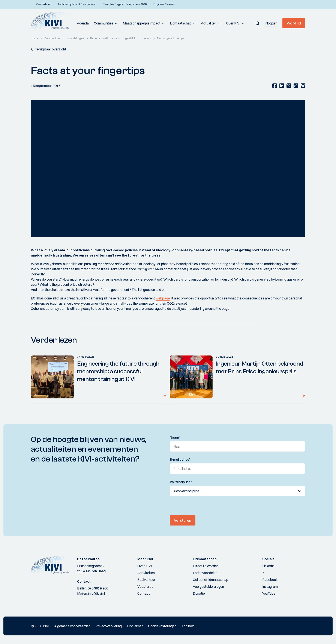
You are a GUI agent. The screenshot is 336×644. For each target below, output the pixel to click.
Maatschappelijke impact (142, 23)
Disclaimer (135, 626)
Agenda (83, 23)
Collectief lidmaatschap (211, 580)
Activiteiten (146, 573)
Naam (175, 437)
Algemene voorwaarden (72, 626)
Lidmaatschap (181, 23)
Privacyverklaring (109, 626)
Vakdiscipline (181, 482)
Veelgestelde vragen (208, 586)
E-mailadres (180, 460)
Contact (144, 593)
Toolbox (188, 626)
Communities (104, 23)
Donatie (199, 593)
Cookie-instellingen (162, 626)
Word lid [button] (294, 23)
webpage (163, 298)
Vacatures (145, 586)
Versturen (183, 520)
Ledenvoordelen (205, 573)
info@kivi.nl (97, 593)
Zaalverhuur (146, 580)
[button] (258, 23)
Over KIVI (233, 23)
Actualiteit (209, 23)
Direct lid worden (206, 566)
